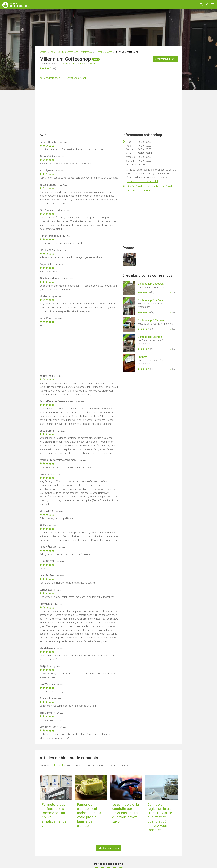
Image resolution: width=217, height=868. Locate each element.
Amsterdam (87, 52)
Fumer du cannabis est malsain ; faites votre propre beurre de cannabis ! (89, 815)
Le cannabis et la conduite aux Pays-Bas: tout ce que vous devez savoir (126, 813)
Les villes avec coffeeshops (64, 52)
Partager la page (50, 78)
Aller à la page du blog (109, 848)
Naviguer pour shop (75, 78)
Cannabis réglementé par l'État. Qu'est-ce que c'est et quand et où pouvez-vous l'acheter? (160, 817)
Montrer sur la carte (165, 59)
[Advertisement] (109, 107)
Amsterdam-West (104, 52)
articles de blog (58, 765)
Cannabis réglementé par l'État (142, 181)
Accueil (43, 52)
